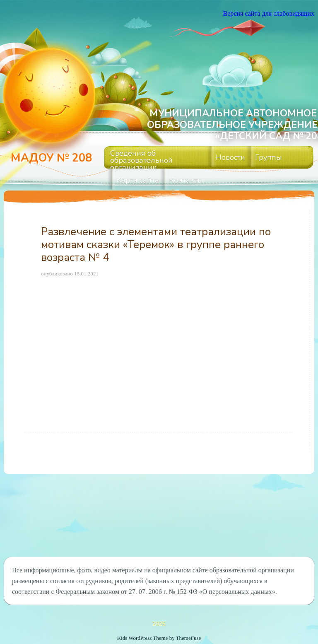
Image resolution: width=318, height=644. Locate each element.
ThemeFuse (189, 638)
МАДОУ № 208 (51, 158)
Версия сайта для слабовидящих (269, 13)
